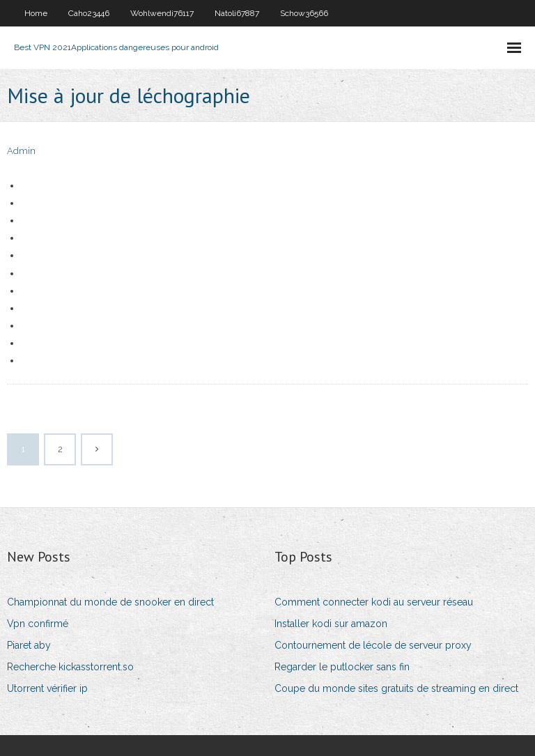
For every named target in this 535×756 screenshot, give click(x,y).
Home (36, 13)
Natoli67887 (237, 13)
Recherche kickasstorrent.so (70, 667)
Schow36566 (304, 13)
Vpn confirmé (38, 624)
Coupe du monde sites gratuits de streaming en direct (396, 688)
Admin (21, 151)
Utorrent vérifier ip (47, 688)
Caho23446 (89, 13)
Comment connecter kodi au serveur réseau (374, 602)
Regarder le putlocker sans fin (342, 667)
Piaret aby (29, 645)
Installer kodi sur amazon (331, 624)
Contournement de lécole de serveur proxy (373, 645)
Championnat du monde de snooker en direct (110, 602)
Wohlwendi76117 (162, 13)
